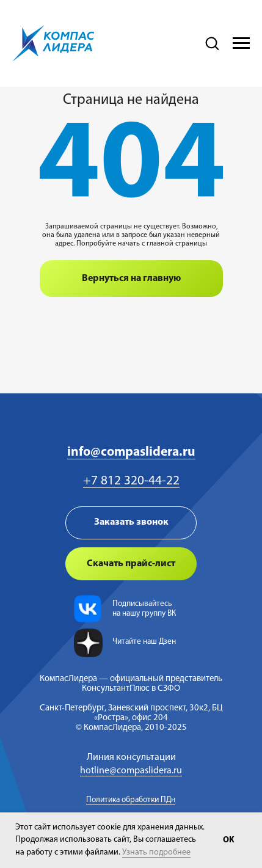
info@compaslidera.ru (131, 452)
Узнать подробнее (156, 852)
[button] (212, 43)
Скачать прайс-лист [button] (131, 564)
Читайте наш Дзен (144, 642)
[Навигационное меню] (241, 43)
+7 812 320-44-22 (131, 481)
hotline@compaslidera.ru (131, 771)
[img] (88, 609)
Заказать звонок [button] (131, 522)
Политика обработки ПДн (131, 800)
